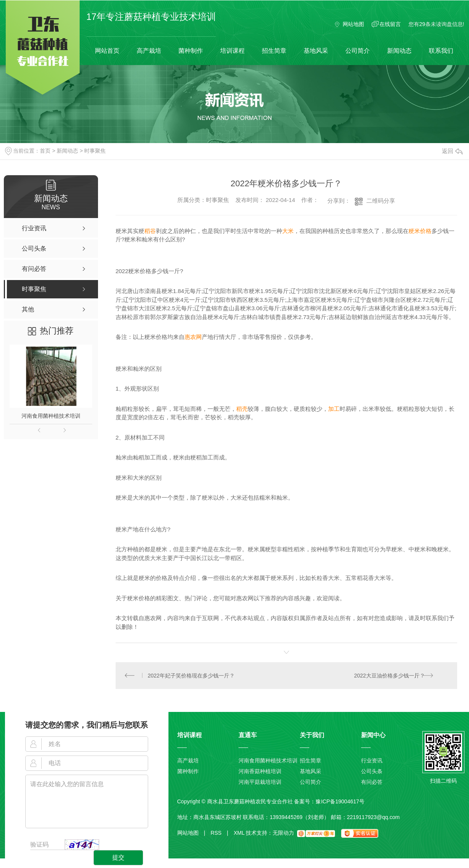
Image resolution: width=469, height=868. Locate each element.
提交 (118, 858)
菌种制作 (191, 51)
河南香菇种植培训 (260, 772)
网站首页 (107, 51)
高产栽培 (149, 51)
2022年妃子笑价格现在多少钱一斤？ (191, 676)
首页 (45, 151)
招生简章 (274, 51)
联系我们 (441, 51)
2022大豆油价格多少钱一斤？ (389, 676)
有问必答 (372, 782)
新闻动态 (399, 51)
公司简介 (358, 51)
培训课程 (232, 51)
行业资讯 (372, 761)
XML (239, 833)
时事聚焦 (95, 151)
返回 (452, 151)
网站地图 (353, 24)
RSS (219, 833)
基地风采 (316, 51)
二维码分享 (381, 201)
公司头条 (372, 772)
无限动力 (283, 833)
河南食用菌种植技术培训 (51, 416)
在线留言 (390, 24)
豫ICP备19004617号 (340, 802)
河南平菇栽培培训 (260, 782)
